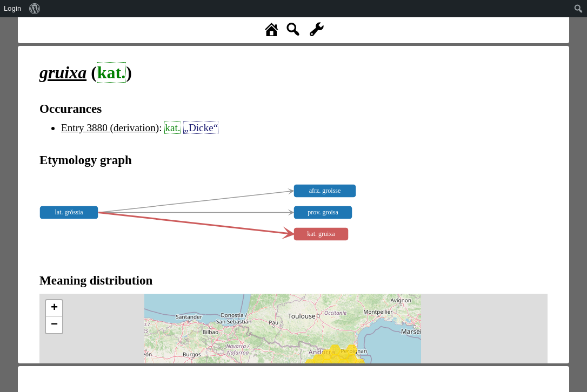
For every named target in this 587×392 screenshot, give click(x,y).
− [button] (54, 325)
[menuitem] (35, 9)
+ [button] (54, 308)
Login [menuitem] (12, 8)
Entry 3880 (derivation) (110, 128)
